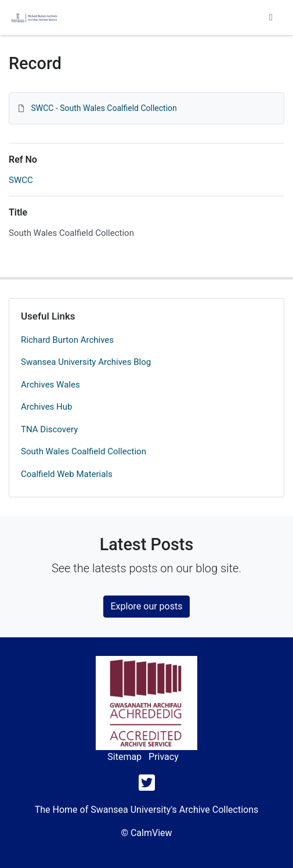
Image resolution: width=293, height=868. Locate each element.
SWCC (21, 180)
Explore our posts (147, 606)
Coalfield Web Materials (67, 474)
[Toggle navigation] (271, 17)
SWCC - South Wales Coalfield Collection (104, 108)
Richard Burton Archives (67, 340)
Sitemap (124, 757)
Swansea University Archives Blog (86, 362)
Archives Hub (46, 407)
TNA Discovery (49, 429)
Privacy (164, 757)
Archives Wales (50, 385)
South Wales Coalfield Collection (84, 451)
